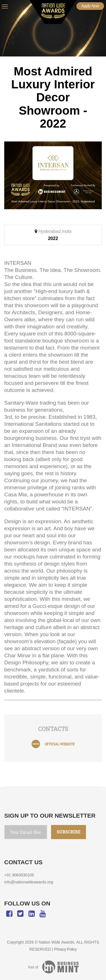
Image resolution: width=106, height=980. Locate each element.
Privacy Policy (65, 949)
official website (60, 744)
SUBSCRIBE (69, 832)
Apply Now (90, 6)
